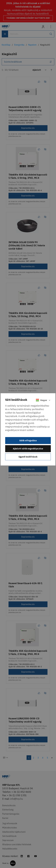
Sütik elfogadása (28, 441)
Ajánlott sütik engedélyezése (28, 449)
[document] (28, 429)
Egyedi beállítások (28, 457)
